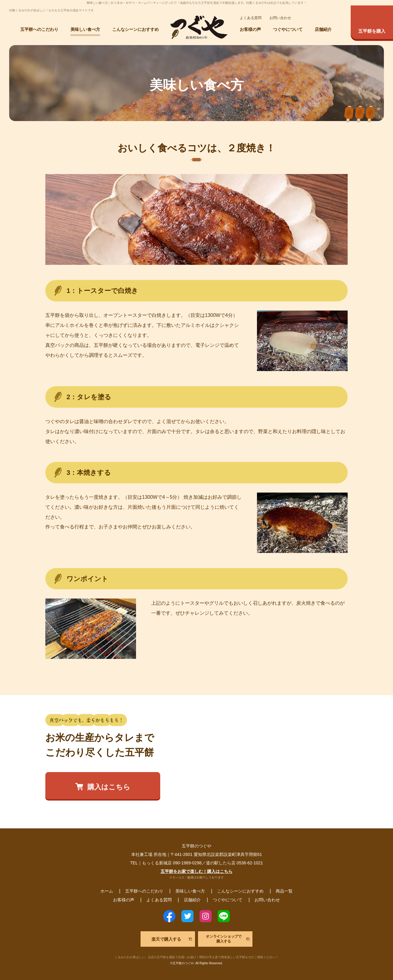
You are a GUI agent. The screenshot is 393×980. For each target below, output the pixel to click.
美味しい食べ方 (85, 30)
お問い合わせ (280, 18)
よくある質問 (251, 18)
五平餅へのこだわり (39, 30)
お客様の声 (250, 30)
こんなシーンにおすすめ (135, 30)
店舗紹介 (323, 30)
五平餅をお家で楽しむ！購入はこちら (197, 871)
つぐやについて (288, 30)
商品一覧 (284, 891)
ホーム (107, 891)
